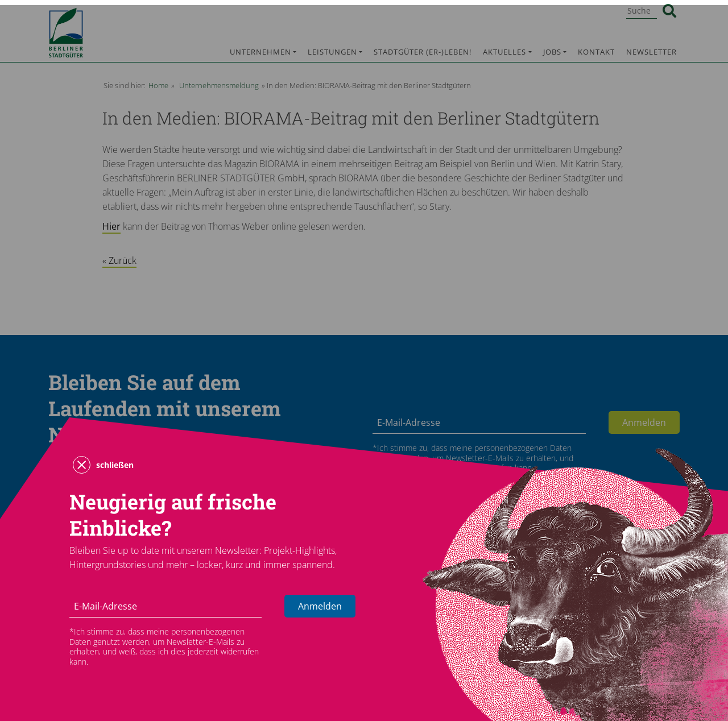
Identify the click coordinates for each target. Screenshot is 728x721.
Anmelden (320, 606)
